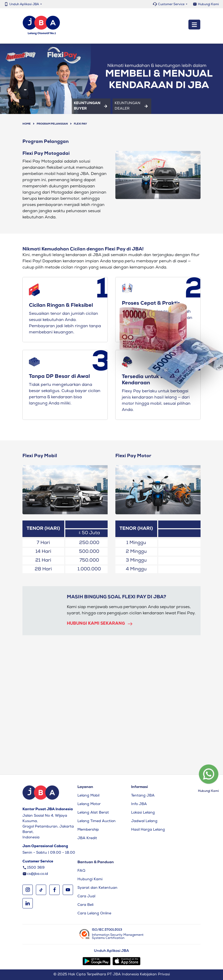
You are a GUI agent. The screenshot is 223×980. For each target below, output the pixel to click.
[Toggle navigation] (194, 25)
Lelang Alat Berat (93, 813)
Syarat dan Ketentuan (97, 888)
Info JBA (139, 804)
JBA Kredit (87, 838)
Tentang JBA (143, 796)
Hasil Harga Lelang (148, 830)
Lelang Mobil (88, 796)
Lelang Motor (89, 804)
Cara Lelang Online (94, 914)
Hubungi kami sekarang (100, 624)
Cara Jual (86, 897)
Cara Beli (85, 905)
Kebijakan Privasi (155, 975)
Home (27, 124)
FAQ (81, 871)
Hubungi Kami (208, 5)
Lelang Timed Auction (97, 821)
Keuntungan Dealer (132, 106)
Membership (88, 830)
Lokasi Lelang (143, 813)
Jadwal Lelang (144, 821)
